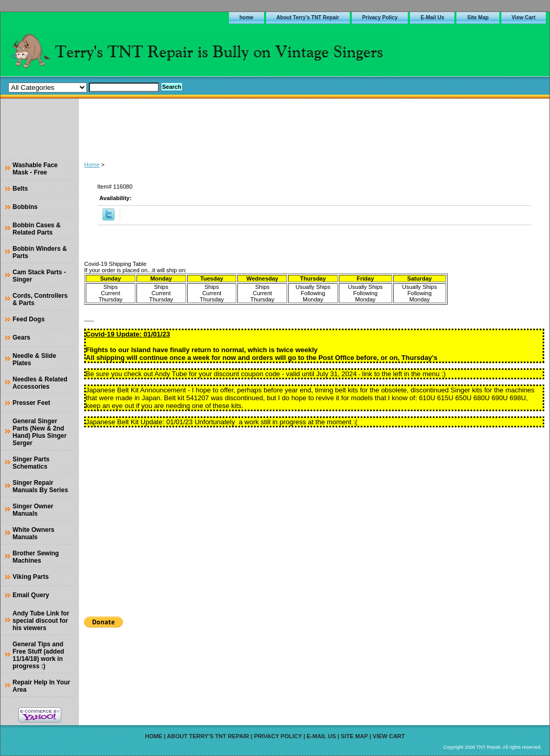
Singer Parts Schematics (31, 463)
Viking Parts (31, 577)
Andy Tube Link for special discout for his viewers (41, 621)
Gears (21, 338)
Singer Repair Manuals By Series (40, 486)
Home (92, 165)
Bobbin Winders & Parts (40, 252)
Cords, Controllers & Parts (40, 299)
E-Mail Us (432, 18)
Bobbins (25, 207)
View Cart (524, 18)
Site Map (478, 18)
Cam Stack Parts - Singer (39, 276)
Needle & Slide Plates (34, 359)
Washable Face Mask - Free (35, 169)
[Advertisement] (314, 127)
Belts (20, 189)
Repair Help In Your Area (41, 686)
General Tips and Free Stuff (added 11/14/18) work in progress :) (38, 655)
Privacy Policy (380, 18)
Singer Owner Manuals (33, 510)
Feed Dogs (28, 319)
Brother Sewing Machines (36, 557)
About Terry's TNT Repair (308, 18)
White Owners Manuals (33, 533)
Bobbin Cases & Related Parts (37, 229)
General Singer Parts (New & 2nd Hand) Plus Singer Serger (39, 432)
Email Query (31, 595)
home (247, 18)
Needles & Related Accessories (40, 383)
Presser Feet (31, 403)
